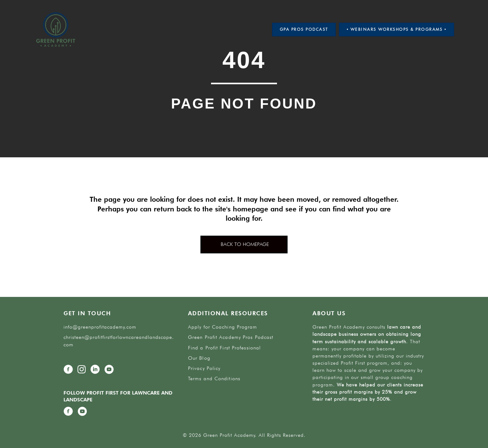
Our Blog (199, 358)
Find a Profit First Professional (224, 348)
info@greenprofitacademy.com (100, 327)
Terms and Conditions (214, 379)
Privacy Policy (204, 368)
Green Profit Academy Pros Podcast (231, 337)
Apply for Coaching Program (223, 327)
